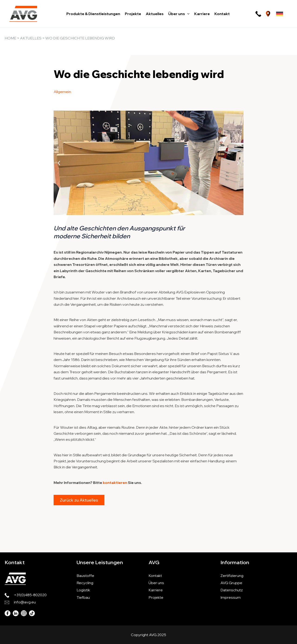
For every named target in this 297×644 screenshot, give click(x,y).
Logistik (83, 590)
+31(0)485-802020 (30, 595)
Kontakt (155, 576)
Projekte (156, 597)
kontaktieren (115, 483)
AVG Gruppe (231, 583)
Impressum (231, 597)
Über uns (156, 583)
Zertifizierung (232, 576)
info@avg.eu (25, 602)
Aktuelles (31, 38)
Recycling (85, 583)
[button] (187, 14)
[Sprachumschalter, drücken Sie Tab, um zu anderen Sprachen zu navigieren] (280, 14)
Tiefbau (83, 597)
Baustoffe (85, 576)
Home (10, 38)
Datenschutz (232, 590)
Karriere (156, 590)
